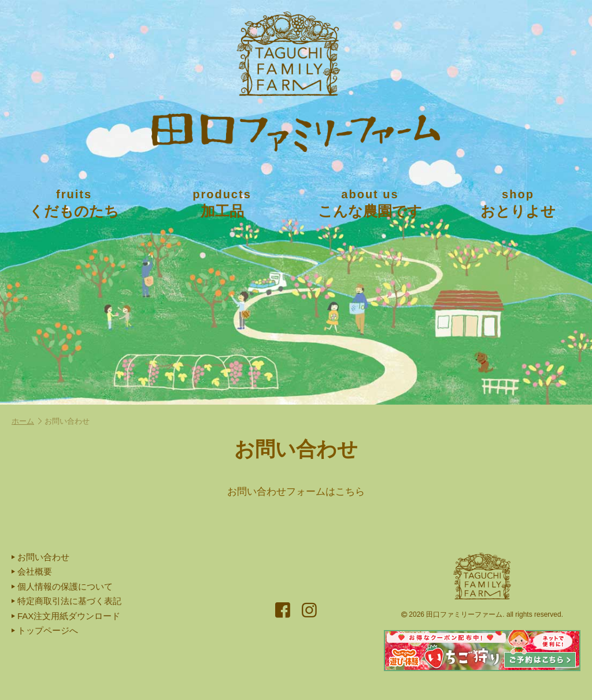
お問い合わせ (40, 557)
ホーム (27, 421)
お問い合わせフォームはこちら (296, 492)
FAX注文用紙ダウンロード (66, 616)
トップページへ (45, 630)
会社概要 (32, 571)
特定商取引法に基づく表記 (66, 601)
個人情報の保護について (62, 586)
